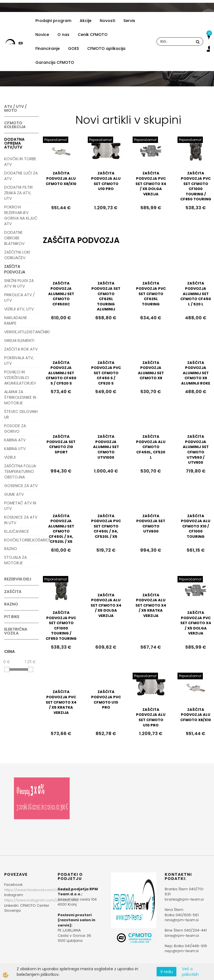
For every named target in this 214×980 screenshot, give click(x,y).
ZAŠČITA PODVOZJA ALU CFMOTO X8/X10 (61, 178)
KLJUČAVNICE (17, 531)
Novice (42, 35)
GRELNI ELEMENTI (19, 341)
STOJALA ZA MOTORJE (15, 560)
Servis (129, 21)
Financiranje (48, 48)
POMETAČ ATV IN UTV (20, 506)
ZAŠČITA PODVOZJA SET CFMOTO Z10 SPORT (61, 444)
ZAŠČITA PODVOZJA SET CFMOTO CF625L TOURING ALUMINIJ (106, 296)
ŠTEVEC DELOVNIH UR (21, 414)
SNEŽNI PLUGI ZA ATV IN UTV (19, 283)
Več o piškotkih (190, 972)
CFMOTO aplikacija (106, 48)
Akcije (86, 21)
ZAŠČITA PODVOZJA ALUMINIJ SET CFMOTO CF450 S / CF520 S (61, 373)
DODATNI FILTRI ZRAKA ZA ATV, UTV (18, 193)
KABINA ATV (15, 440)
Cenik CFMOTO (93, 35)
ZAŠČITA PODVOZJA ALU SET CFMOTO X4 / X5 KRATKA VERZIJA (151, 605)
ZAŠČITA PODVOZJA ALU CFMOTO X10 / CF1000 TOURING (196, 526)
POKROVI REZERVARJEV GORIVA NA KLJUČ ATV (21, 215)
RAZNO (11, 549)
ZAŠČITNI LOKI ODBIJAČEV (17, 255)
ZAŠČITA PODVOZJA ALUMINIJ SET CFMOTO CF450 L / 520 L (196, 294)
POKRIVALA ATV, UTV (19, 361)
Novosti (107, 21)
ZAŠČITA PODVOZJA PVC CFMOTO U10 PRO (106, 700)
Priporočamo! (56, 140)
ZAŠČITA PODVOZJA (15, 269)
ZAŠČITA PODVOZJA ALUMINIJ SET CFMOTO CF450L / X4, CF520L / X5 (61, 529)
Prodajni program (53, 21)
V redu (166, 972)
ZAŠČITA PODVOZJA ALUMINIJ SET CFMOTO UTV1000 (106, 447)
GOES (73, 48)
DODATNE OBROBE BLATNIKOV (14, 238)
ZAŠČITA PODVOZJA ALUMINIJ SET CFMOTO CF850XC (61, 294)
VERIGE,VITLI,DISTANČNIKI (21, 332)
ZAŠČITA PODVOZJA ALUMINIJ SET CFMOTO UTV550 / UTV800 (196, 449)
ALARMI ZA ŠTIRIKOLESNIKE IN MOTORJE (20, 397)
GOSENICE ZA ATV (21, 486)
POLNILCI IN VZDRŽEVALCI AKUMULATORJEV (20, 378)
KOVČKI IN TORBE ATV (20, 162)
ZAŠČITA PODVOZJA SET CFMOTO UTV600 (151, 524)
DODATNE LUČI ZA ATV (21, 176)
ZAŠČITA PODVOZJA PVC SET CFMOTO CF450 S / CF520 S (106, 373)
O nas (63, 35)
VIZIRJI (10, 457)
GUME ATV (14, 494)
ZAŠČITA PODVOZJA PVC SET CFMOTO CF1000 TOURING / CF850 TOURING (196, 186)
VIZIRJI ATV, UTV (19, 309)
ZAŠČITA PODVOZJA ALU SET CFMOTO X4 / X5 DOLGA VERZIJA (106, 605)
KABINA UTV (15, 449)
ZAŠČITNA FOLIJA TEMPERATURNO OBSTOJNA (20, 471)
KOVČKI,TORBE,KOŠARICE (21, 540)
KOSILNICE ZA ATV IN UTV (21, 520)
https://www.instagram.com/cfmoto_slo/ (41, 900)
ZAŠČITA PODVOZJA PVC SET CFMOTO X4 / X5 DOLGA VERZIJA (151, 183)
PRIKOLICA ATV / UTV (20, 298)
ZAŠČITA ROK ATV (21, 349)
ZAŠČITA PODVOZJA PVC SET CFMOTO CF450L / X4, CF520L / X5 (106, 526)
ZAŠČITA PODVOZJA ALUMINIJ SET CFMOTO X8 (151, 370)
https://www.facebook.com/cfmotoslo (39, 890)
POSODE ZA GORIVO (15, 429)
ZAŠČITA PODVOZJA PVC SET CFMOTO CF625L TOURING (151, 294)
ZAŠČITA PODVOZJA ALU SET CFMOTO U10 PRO (106, 181)
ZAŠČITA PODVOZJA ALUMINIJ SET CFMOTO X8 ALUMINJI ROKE (196, 373)
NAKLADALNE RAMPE (16, 320)
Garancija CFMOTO (55, 62)
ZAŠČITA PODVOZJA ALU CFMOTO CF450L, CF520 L (151, 447)
